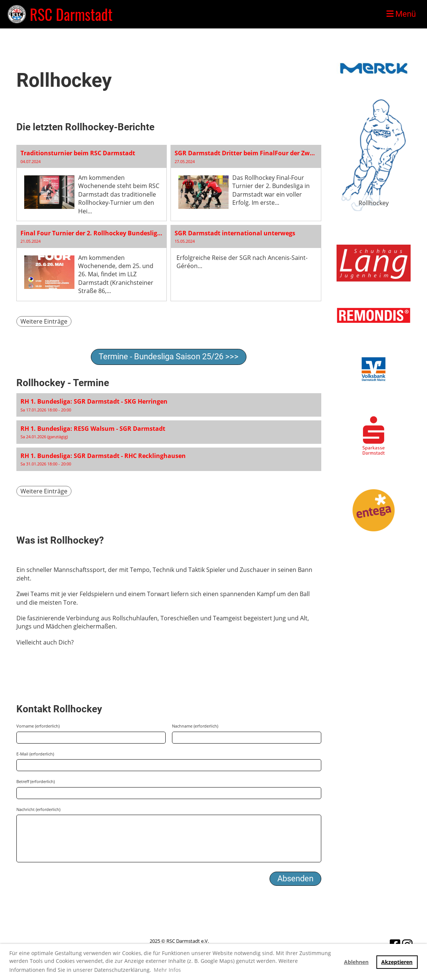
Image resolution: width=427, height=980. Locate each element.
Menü (401, 14)
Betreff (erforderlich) (36, 781)
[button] (169, 405)
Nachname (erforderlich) (195, 726)
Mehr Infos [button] (167, 970)
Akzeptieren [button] (397, 962)
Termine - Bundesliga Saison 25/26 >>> (169, 357)
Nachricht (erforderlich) (38, 809)
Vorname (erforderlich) (38, 726)
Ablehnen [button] (356, 962)
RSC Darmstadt (71, 14)
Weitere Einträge (44, 321)
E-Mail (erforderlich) (35, 754)
